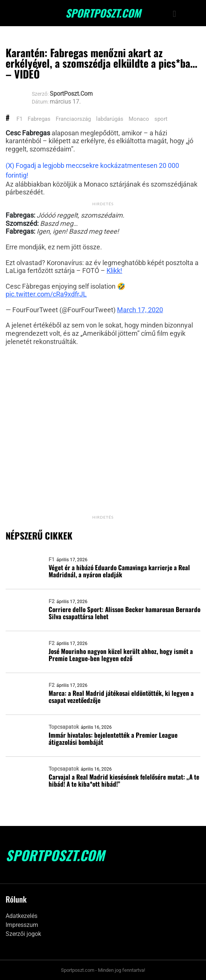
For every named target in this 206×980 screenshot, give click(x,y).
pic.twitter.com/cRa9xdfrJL (46, 294)
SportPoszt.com (103, 13)
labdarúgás (110, 119)
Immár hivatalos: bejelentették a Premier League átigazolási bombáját (113, 738)
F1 (19, 119)
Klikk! (114, 271)
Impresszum (22, 925)
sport (161, 119)
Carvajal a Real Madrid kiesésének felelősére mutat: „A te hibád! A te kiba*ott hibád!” (124, 780)
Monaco (139, 119)
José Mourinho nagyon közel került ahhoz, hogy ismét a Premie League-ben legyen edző (121, 655)
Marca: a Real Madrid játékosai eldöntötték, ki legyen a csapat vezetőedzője (121, 697)
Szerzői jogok (23, 934)
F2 (52, 601)
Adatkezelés (21, 916)
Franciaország (73, 119)
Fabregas (39, 119)
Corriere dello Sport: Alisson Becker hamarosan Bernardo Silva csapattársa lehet (124, 613)
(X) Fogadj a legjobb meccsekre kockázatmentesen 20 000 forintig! (92, 170)
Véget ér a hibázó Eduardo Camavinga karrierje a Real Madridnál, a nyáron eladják (119, 571)
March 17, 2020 (140, 310)
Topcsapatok (64, 727)
